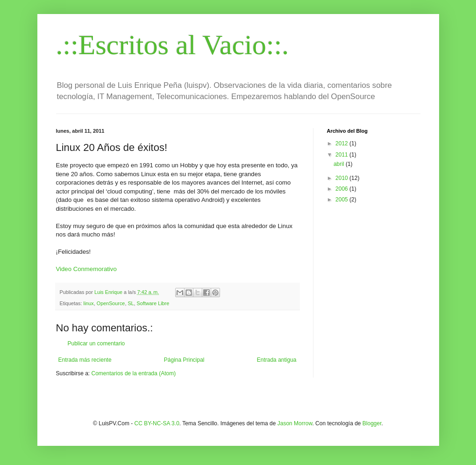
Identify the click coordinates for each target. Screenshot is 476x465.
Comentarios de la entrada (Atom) (134, 373)
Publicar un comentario (96, 343)
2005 (342, 200)
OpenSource (111, 303)
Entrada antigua (277, 360)
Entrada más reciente (85, 360)
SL (131, 303)
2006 (342, 189)
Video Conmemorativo (86, 269)
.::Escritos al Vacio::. (173, 45)
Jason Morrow (295, 423)
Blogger (372, 423)
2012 (342, 143)
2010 (342, 178)
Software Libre (153, 303)
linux (89, 303)
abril (340, 164)
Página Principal (184, 360)
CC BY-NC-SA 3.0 (157, 423)
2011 (342, 155)
